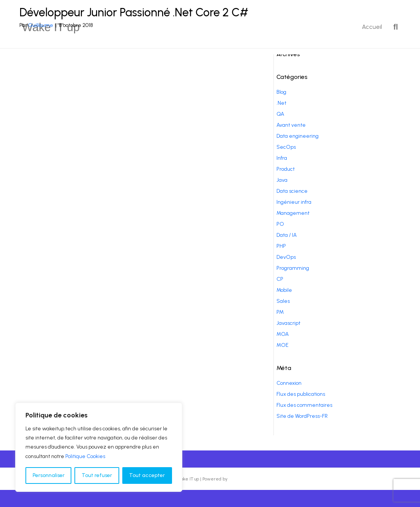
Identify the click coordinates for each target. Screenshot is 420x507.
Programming (293, 268)
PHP (281, 246)
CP (280, 279)
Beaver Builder (244, 479)
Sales (283, 301)
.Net (281, 103)
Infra (282, 158)
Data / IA (287, 235)
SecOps (286, 147)
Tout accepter (147, 475)
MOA (283, 334)
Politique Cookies (85, 456)
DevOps (286, 257)
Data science (292, 191)
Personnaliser (49, 475)
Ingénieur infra (294, 202)
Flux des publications (301, 394)
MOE (283, 345)
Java (282, 180)
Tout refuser (97, 475)
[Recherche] (393, 27)
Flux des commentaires (304, 405)
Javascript (288, 323)
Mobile (284, 290)
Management (293, 213)
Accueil (372, 27)
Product (286, 169)
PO (280, 224)
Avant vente (291, 125)
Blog (281, 92)
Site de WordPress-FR (302, 416)
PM (280, 312)
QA (280, 114)
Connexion (289, 383)
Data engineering (298, 136)
